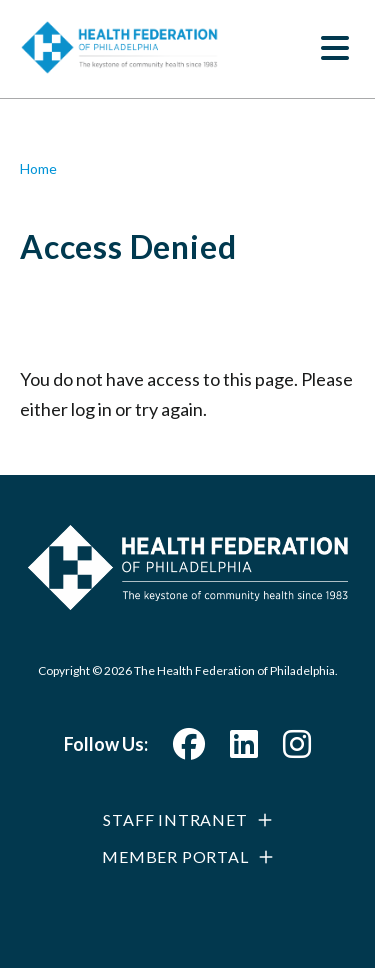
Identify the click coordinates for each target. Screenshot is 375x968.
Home (38, 168)
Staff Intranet (175, 819)
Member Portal (175, 856)
